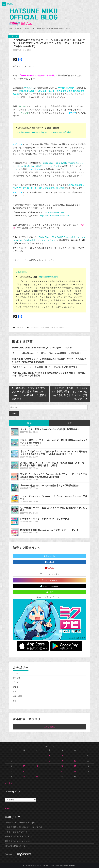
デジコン (17, 687)
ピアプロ (17, 692)
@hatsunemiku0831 (49, 586)
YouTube (50, 568)
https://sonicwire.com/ (54, 212)
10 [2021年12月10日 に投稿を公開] (75, 761)
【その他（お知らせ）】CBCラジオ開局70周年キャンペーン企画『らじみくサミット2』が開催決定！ (70, 394)
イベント (17, 673)
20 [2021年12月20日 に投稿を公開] (24, 771)
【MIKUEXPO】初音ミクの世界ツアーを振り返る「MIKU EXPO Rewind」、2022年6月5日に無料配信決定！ (29, 394)
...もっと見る (50, 727)
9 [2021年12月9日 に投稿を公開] (62, 761)
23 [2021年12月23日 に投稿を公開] (62, 771)
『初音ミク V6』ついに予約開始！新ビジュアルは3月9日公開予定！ (45, 367)
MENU (7, 4)
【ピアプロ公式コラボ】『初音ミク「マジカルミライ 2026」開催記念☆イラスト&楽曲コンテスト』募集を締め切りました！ (54, 453)
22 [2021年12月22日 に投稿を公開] (49, 771)
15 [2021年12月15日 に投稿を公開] (49, 766)
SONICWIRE (29, 88)
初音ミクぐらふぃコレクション (18, 841)
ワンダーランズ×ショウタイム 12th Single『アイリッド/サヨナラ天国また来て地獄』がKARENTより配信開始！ (54, 475)
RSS (8, 809)
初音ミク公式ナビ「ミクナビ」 (50, 597)
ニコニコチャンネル (49, 574)
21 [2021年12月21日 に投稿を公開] (37, 771)
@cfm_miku (49, 556)
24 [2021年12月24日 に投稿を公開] (75, 771)
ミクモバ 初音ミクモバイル (16, 832)
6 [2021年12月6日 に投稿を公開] (24, 761)
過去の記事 (17, 696)
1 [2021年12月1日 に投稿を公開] (49, 756)
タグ (70, 423)
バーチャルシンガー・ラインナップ (20, 837)
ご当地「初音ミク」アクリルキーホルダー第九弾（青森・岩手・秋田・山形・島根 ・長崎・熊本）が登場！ (52, 464)
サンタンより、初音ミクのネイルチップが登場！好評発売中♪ (49, 429)
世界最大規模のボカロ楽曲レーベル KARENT (24, 827)
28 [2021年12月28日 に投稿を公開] (37, 777)
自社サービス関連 (48, 328)
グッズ (16, 682)
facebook (50, 562)
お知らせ (13, 36)
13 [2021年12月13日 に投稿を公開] (24, 766)
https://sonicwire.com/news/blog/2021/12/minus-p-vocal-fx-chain (44, 132)
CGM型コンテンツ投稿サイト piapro (20, 823)
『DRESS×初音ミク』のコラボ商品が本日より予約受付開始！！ (51, 485)
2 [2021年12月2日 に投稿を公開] (62, 756)
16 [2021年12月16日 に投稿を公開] (62, 766)
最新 (29, 423)
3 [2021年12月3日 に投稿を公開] (75, 756)
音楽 (15, 701)
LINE (49, 592)
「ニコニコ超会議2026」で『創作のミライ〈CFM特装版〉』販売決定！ (47, 353)
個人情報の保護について (15, 846)
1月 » (10, 783)
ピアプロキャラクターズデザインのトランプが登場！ (46, 519)
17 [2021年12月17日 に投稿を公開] (75, 766)
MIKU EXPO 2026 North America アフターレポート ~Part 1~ (42, 348)
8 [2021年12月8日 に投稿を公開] (49, 761)
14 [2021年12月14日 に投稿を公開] (37, 766)
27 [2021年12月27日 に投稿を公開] (24, 777)
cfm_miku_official (49, 580)
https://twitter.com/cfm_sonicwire (55, 216)
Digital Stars (35, 328)
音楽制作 (60, 328)
